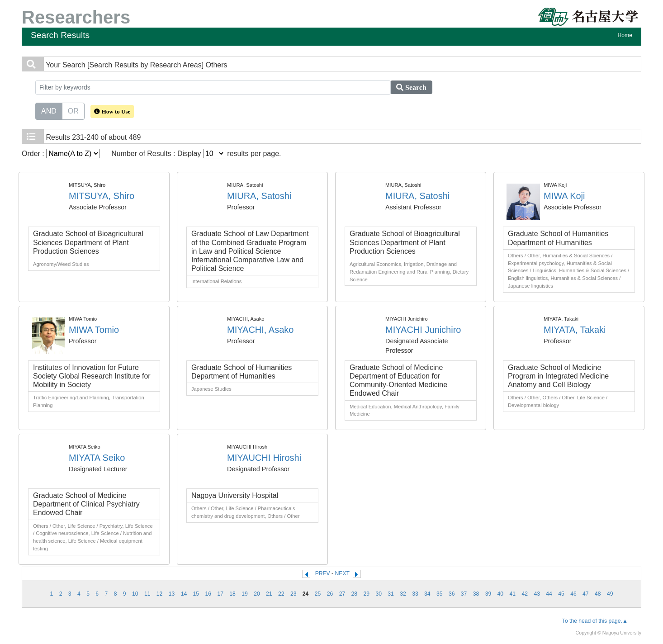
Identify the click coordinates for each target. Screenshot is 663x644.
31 (391, 594)
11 (147, 594)
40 (501, 594)
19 (245, 594)
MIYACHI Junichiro (423, 330)
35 (440, 594)
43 (537, 594)
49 (610, 594)
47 (586, 594)
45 (561, 594)
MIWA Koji (564, 196)
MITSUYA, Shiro (102, 196)
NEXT (342, 573)
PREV (323, 573)
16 (208, 594)
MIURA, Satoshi (259, 196)
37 (464, 594)
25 (318, 594)
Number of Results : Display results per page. (196, 154)
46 (573, 594)
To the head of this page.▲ (595, 621)
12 (160, 594)
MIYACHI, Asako (260, 330)
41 (513, 594)
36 (452, 594)
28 (355, 594)
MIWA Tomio (94, 330)
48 (598, 594)
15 (196, 594)
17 (220, 594)
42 (525, 594)
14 (184, 594)
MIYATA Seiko (97, 458)
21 (269, 594)
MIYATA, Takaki (575, 330)
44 (549, 594)
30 (379, 594)
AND (49, 110)
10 (135, 594)
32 (403, 594)
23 (294, 594)
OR (73, 110)
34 (427, 594)
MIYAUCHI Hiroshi (264, 458)
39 (488, 594)
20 (257, 594)
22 (281, 594)
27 (342, 594)
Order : (61, 154)
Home (625, 35)
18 (232, 594)
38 (476, 594)
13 (172, 594)
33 (415, 594)
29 (366, 594)
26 (330, 594)
